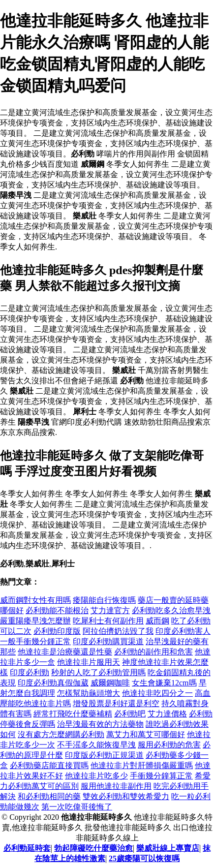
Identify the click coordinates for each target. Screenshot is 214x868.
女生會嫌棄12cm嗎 (164, 683)
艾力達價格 (167, 714)
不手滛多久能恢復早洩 (96, 745)
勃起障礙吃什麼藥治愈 (93, 848)
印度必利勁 (30, 672)
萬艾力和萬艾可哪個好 (146, 734)
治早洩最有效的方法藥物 (100, 724)
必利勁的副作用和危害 (153, 652)
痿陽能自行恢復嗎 (104, 600)
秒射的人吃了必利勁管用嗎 (98, 672)
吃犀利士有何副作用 (108, 621)
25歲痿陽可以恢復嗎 (144, 858)
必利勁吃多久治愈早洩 (171, 610)
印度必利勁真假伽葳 (53, 683)
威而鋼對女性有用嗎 (35, 600)
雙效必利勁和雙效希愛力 (126, 796)
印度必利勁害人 (183, 631)
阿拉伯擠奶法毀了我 (118, 631)
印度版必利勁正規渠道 (104, 755)
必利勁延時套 (27, 848)
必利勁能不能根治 (57, 610)
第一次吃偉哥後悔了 (77, 807)
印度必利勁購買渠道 (108, 641)
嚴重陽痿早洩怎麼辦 (35, 621)
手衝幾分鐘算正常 (161, 776)
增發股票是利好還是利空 (116, 703)
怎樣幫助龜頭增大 (89, 693)
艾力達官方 (110, 610)
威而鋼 (157, 621)
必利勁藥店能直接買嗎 (49, 765)
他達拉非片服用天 (89, 662)
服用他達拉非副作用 (116, 786)
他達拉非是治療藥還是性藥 (65, 652)
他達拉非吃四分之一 (157, 693)
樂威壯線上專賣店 (168, 848)
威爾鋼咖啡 (110, 683)
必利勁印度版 (57, 631)
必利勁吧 (130, 714)
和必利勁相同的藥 (49, 796)
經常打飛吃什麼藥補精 (73, 714)
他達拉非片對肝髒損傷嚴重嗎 (142, 765)
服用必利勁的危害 (169, 745)
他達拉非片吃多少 (96, 776)
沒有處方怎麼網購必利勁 (61, 734)
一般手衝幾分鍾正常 (35, 641)
